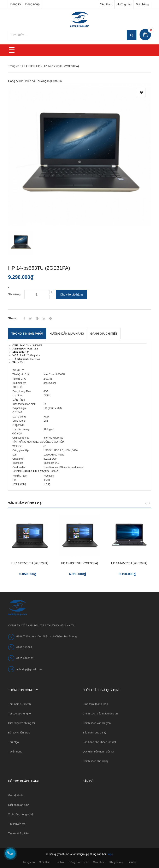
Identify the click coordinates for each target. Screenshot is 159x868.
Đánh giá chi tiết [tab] (104, 334)
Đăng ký (16, 4)
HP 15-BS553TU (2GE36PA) (79, 563)
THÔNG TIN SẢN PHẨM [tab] (27, 334)
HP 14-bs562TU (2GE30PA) (129, 563)
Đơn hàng (142, 4)
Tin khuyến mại (17, 824)
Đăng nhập (32, 4)
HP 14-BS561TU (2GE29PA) (30, 563)
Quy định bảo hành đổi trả (98, 752)
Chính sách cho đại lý (95, 761)
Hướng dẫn (124, 4)
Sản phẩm (99, 862)
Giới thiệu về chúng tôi (21, 723)
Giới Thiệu (45, 862)
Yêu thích (106, 4)
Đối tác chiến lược (19, 733)
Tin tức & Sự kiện (19, 833)
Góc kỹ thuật (16, 795)
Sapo (110, 854)
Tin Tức (60, 862)
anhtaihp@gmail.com (29, 669)
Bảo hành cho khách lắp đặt (99, 742)
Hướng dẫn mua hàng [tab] (67, 334)
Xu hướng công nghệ (21, 814)
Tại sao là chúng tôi (20, 714)
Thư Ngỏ (13, 742)
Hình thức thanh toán (95, 704)
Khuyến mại (117, 862)
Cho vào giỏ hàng (71, 294)
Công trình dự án (79, 862)
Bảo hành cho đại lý (94, 733)
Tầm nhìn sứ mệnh (19, 704)
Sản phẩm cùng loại (25, 503)
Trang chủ (29, 862)
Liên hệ (132, 862)
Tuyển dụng (15, 752)
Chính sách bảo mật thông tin (100, 714)
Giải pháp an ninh (19, 805)
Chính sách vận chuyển (97, 723)
